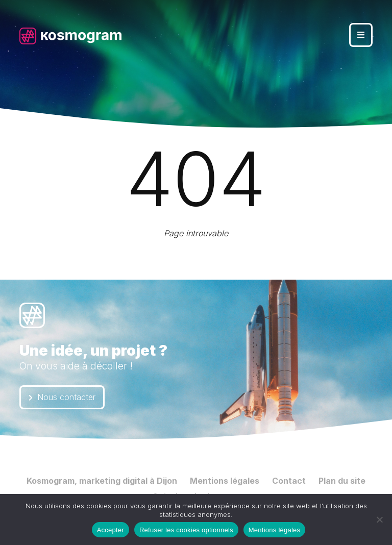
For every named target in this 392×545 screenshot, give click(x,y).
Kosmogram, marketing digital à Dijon (102, 481)
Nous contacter (62, 397)
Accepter (111, 530)
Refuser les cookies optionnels (186, 530)
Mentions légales (225, 481)
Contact (289, 481)
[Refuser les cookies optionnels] (379, 519)
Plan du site (342, 481)
